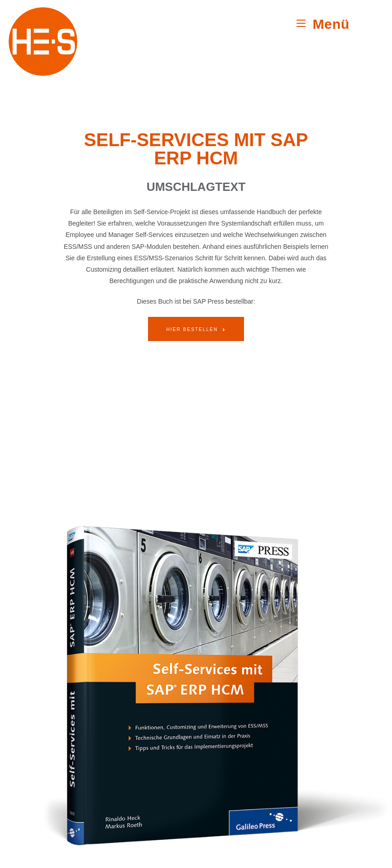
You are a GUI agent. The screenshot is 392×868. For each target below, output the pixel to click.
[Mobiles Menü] (323, 24)
